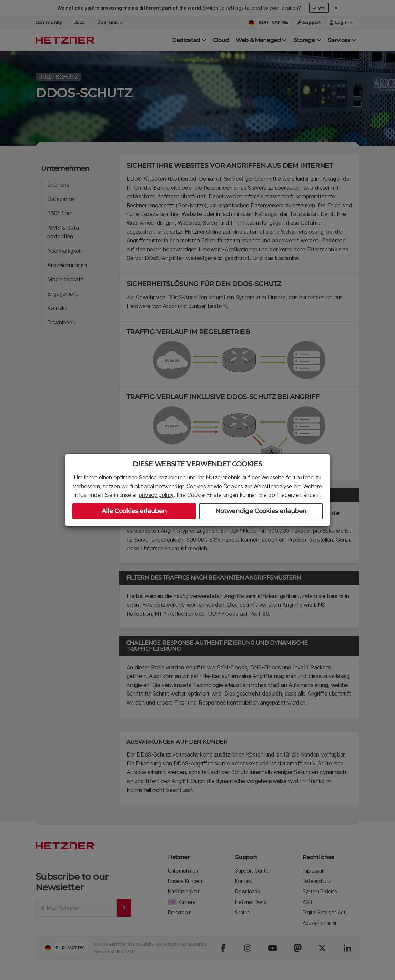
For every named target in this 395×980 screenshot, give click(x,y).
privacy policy (156, 495)
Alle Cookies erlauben (134, 511)
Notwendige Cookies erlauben (261, 511)
